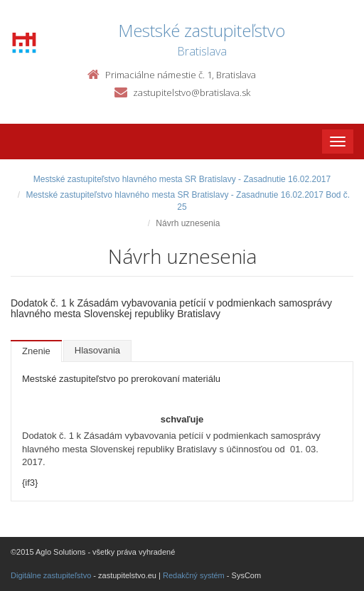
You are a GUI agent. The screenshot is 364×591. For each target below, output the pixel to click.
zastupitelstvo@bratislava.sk (192, 92)
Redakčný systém (194, 575)
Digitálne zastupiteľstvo (51, 575)
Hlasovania (97, 350)
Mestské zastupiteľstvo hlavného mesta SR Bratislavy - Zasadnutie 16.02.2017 (182, 179)
